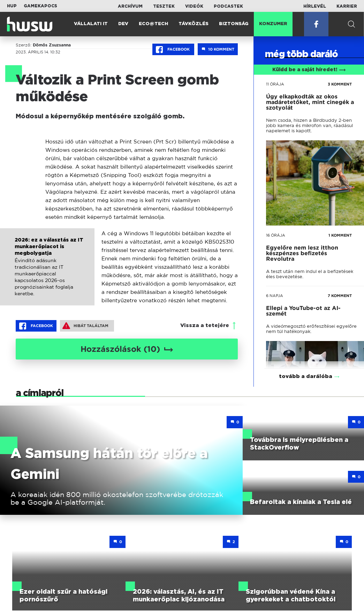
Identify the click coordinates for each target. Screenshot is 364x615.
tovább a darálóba (306, 367)
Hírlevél (315, 6)
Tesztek (164, 6)
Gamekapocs (40, 6)
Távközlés (194, 24)
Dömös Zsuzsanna (52, 45)
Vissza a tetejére (205, 325)
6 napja (275, 296)
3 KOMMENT (340, 84)
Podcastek (228, 6)
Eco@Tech (153, 24)
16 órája (276, 235)
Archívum (130, 6)
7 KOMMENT (340, 296)
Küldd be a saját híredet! (309, 70)
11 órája (275, 84)
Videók (194, 6)
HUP (12, 6)
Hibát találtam (85, 326)
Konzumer (273, 24)
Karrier (347, 6)
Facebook (173, 50)
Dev (123, 24)
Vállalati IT (91, 24)
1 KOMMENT (340, 235)
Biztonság (234, 24)
